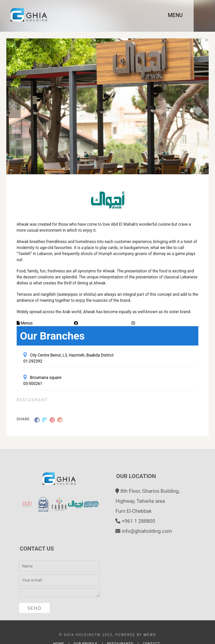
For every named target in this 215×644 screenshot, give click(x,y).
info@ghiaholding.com (147, 531)
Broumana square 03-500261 (42, 381)
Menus (25, 323)
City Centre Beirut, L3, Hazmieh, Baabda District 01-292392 (68, 358)
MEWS (150, 635)
